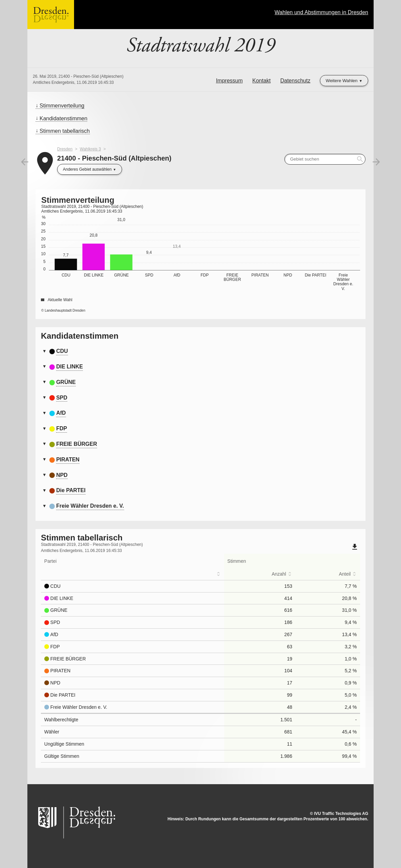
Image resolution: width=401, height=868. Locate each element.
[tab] (200, 352)
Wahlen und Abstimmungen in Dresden (321, 12)
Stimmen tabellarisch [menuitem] (65, 131)
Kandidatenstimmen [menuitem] (63, 118)
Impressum (229, 81)
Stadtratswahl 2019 (201, 46)
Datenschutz (295, 81)
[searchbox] (325, 159)
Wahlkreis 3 (90, 149)
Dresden (65, 149)
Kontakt (261, 81)
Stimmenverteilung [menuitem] (62, 106)
